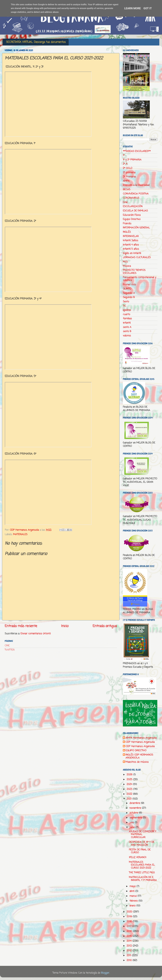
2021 (130, 799)
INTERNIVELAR (131, 236)
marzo (133, 896)
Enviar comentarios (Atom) (36, 634)
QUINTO (127, 289)
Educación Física (132, 215)
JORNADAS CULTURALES (137, 257)
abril (132, 891)
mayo (133, 886)
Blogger (105, 973)
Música (127, 266)
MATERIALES (20, 534)
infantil (127, 323)
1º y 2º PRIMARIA (132, 160)
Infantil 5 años (131, 249)
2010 (130, 960)
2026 (130, 775)
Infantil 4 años (131, 245)
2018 (130, 921)
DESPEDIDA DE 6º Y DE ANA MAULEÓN (142, 844)
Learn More (132, 8)
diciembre (135, 803)
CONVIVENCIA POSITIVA (136, 194)
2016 (130, 931)
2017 (129, 926)
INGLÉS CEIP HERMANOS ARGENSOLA (139, 756)
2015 (130, 936)
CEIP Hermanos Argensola (140, 742)
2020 (130, 912)
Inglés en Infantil (132, 253)
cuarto (127, 314)
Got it (148, 8)
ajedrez (127, 310)
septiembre (136, 818)
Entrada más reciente (21, 626)
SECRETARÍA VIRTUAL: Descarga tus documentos (36, 42)
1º (124, 155)
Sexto (126, 302)
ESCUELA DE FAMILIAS (135, 211)
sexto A (127, 327)
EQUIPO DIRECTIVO (136, 751)
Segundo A (129, 293)
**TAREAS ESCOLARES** (137, 151)
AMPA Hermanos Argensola (141, 738)
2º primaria (129, 173)
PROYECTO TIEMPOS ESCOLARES (134, 272)
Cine (125, 202)
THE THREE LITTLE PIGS (142, 873)
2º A (125, 164)
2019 (130, 917)
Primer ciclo (129, 285)
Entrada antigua (105, 626)
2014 (130, 941)
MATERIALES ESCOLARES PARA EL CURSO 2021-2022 (142, 865)
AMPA (126, 181)
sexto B (127, 331)
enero (133, 906)
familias (127, 319)
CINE (7, 646)
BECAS (127, 189)
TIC (124, 306)
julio (132, 823)
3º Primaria (129, 177)
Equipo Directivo (132, 219)
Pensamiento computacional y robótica (139, 279)
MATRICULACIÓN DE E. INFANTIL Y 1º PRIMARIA (143, 879)
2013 (130, 946)
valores (127, 336)
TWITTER (10, 650)
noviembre (136, 808)
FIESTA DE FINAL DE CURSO (140, 851)
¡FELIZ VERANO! (138, 857)
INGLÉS (127, 232)
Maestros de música (137, 762)
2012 (130, 951)
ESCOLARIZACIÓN (133, 206)
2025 (130, 779)
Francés (127, 224)
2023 (130, 789)
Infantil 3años (131, 240)
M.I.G (125, 262)
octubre (134, 813)
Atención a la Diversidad (136, 185)
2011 (129, 956)
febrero (134, 901)
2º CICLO (128, 168)
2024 (130, 784)
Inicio (65, 626)
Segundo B (129, 297)
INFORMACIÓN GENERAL (136, 228)
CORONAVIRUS (131, 198)
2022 (130, 794)
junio (133, 827)
